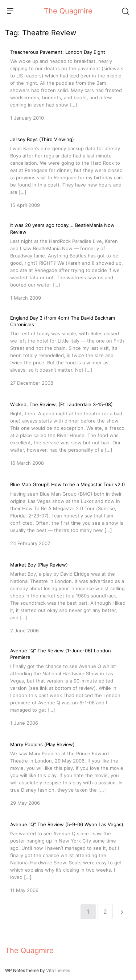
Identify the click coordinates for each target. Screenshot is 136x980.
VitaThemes (58, 970)
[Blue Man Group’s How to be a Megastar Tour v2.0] (68, 513)
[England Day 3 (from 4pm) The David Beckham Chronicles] (68, 351)
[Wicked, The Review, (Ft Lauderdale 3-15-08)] (68, 433)
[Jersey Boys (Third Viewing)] (68, 172)
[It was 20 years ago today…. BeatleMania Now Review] (68, 261)
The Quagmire (68, 11)
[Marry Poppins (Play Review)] (68, 773)
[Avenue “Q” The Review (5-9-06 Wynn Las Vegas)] (68, 857)
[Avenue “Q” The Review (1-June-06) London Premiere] (68, 687)
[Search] (125, 11)
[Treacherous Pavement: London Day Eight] (68, 84)
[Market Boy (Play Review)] (68, 597)
